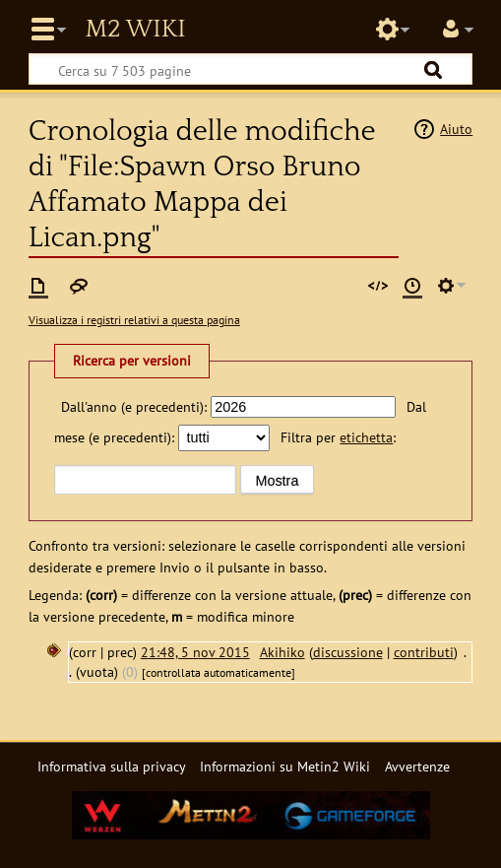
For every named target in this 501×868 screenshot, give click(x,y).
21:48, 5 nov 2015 (195, 652)
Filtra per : (338, 437)
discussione (348, 652)
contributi (424, 652)
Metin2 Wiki (135, 30)
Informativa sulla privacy (112, 766)
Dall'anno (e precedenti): (134, 406)
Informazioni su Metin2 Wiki (285, 766)
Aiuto (456, 129)
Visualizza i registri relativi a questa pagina (134, 320)
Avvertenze (417, 766)
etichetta (366, 437)
